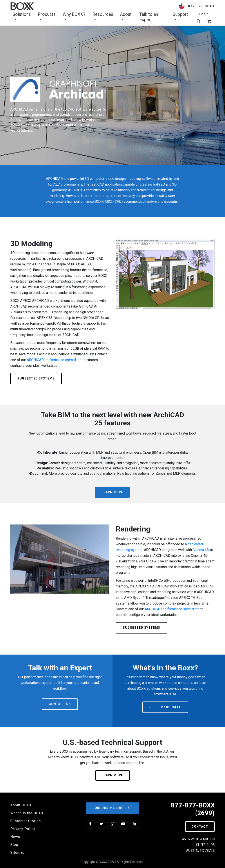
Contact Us (60, 704)
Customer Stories (26, 821)
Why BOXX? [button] (74, 17)
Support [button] (180, 17)
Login (204, 14)
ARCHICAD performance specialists (54, 360)
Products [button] (47, 17)
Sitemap (17, 853)
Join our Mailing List (112, 808)
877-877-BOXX (201, 6)
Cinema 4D (201, 550)
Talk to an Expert (149, 17)
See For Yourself (165, 707)
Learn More (112, 492)
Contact (199, 827)
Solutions (22, 17)
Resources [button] (103, 17)
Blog (14, 845)
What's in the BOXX (27, 813)
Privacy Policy (23, 829)
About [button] (126, 17)
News (15, 837)
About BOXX (21, 805)
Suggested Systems (36, 378)
